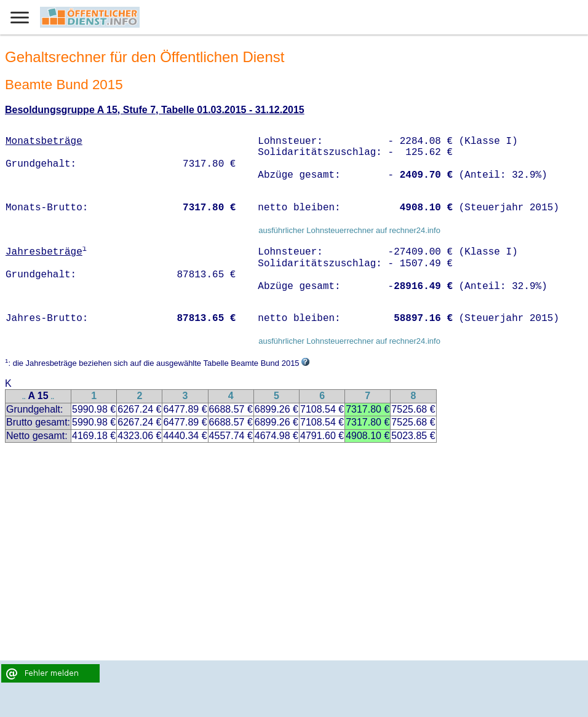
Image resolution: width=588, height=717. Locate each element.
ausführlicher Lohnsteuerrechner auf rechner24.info (349, 230)
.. (24, 397)
